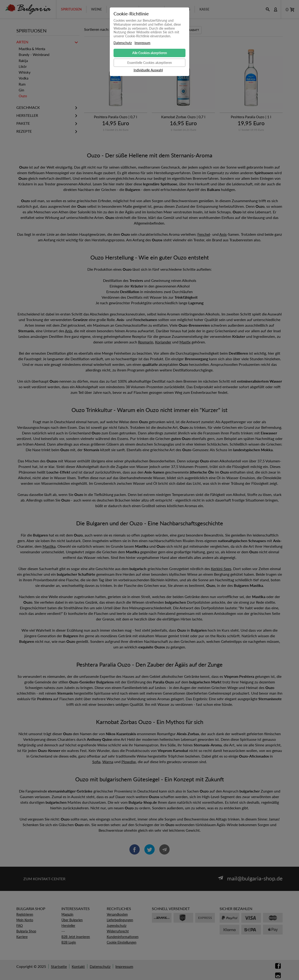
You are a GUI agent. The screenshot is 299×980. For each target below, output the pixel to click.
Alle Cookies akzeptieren (150, 53)
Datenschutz (123, 43)
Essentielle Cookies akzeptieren (150, 63)
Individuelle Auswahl (148, 70)
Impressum (142, 43)
